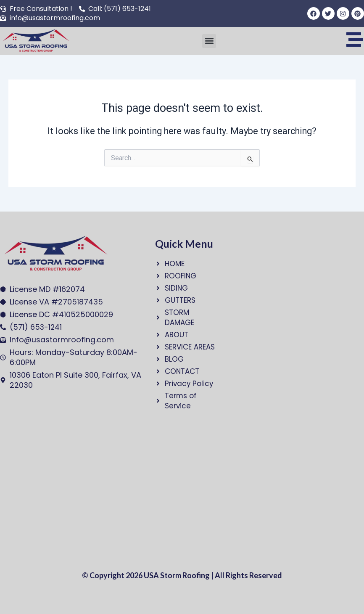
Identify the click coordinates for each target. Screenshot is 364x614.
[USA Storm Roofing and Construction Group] (69, 491)
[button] (209, 41)
